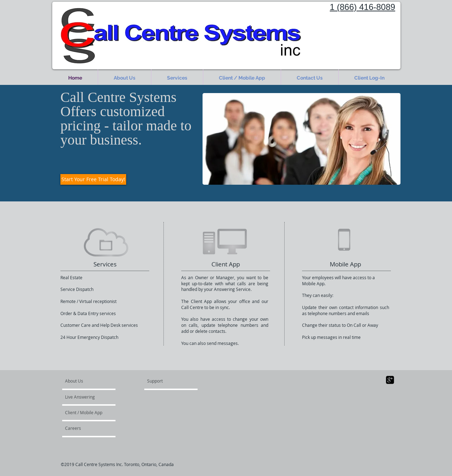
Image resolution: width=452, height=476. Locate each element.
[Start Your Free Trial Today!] (93, 179)
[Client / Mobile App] (84, 412)
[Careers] (84, 428)
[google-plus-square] (390, 380)
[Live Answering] (85, 397)
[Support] (164, 381)
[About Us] (92, 381)
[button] (177, 78)
